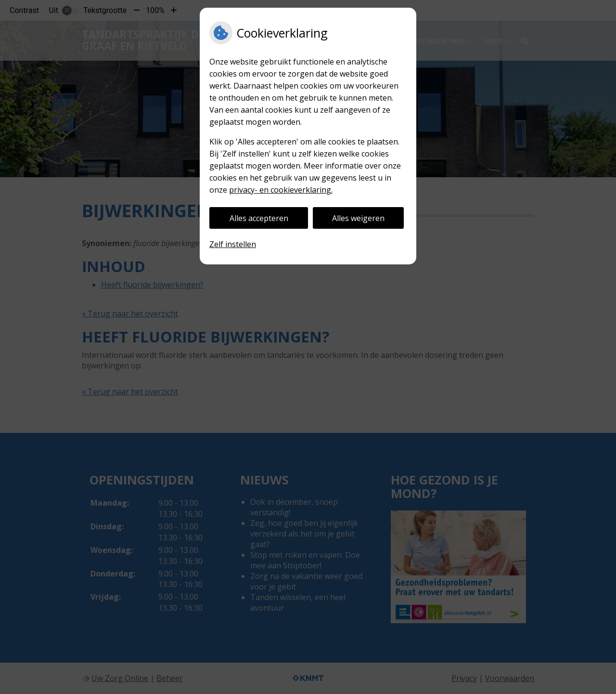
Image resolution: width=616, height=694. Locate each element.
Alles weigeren (358, 218)
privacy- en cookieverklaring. (281, 190)
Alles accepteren (259, 218)
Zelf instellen (233, 244)
